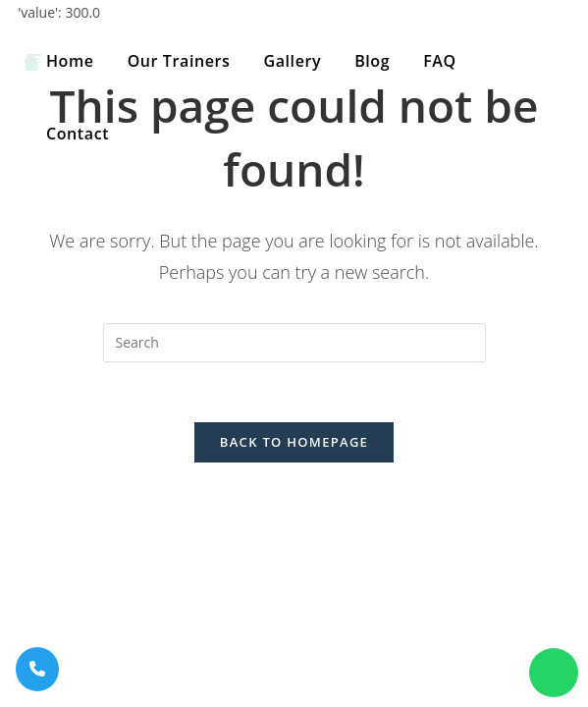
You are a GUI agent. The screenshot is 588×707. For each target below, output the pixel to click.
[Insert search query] (294, 343)
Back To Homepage (294, 442)
